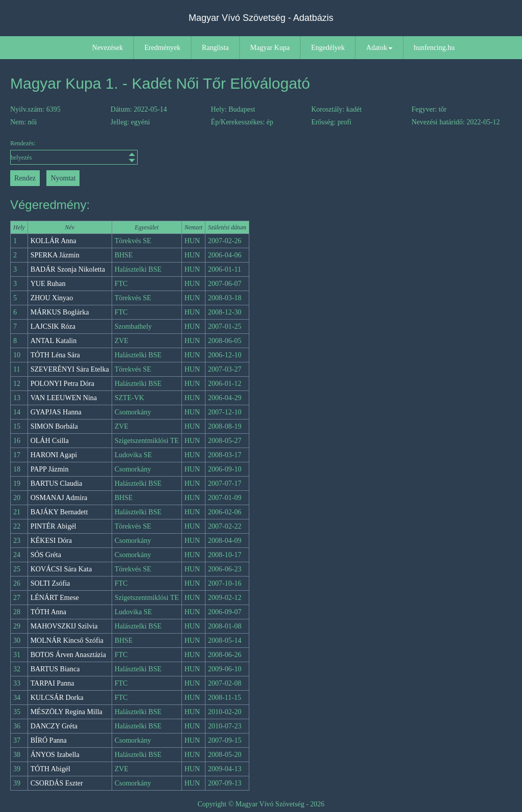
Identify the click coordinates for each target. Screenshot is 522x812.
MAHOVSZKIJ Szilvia (64, 626)
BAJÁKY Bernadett (59, 512)
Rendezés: (73, 152)
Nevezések (108, 48)
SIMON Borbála (54, 426)
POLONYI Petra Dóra (62, 384)
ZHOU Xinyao (52, 298)
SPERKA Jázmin (55, 255)
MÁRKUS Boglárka (60, 312)
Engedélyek (328, 48)
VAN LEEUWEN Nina (64, 398)
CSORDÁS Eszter (57, 783)
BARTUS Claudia (56, 483)
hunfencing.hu (434, 48)
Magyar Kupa (270, 48)
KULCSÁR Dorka (57, 698)
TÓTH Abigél (50, 769)
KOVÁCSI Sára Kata (61, 569)
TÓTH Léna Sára (55, 355)
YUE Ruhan (48, 284)
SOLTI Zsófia (50, 583)
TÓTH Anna (48, 612)
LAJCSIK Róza (53, 326)
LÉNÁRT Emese (55, 598)
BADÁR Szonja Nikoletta (68, 269)
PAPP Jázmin (50, 469)
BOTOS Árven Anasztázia (68, 655)
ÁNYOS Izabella (55, 755)
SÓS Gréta (46, 555)
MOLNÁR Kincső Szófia (67, 640)
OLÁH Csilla (50, 441)
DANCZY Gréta (54, 726)
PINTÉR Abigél (54, 526)
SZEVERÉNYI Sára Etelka (70, 369)
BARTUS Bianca (55, 669)
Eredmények (162, 48)
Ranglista (215, 48)
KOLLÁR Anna (54, 241)
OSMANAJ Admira (59, 498)
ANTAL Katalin (54, 341)
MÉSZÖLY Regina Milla (67, 712)
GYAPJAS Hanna (56, 412)
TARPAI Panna (53, 683)
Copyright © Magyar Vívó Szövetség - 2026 (261, 804)
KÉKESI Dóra (51, 541)
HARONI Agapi (54, 455)
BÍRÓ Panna (49, 740)
